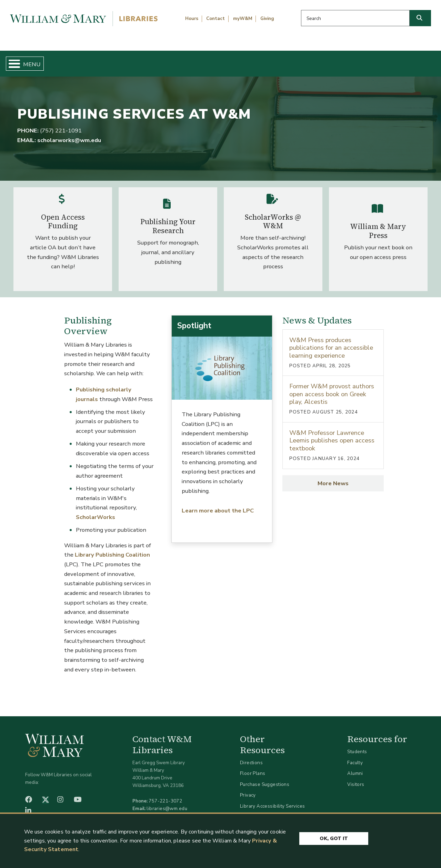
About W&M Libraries (337, 61)
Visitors (356, 779)
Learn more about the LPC (218, 505)
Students (357, 746)
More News (333, 477)
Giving (267, 19)
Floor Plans (253, 768)
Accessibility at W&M (263, 811)
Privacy (248, 790)
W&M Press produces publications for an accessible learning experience (331, 342)
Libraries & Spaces (251, 61)
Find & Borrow (91, 61)
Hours (192, 19)
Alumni (355, 768)
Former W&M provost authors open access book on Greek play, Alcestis (332, 388)
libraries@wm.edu (167, 803)
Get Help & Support (168, 61)
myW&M (243, 19)
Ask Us (406, 61)
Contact (216, 19)
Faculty (355, 757)
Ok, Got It (334, 838)
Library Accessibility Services (273, 800)
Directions (251, 757)
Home (33, 61)
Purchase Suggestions (265, 779)
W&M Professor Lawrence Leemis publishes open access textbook (332, 435)
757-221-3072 (165, 795)
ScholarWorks (96, 511)
